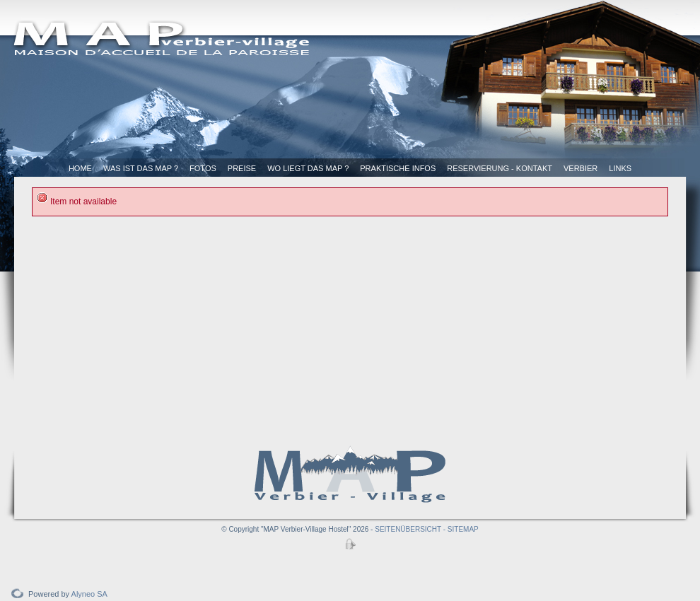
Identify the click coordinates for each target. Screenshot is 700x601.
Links (620, 168)
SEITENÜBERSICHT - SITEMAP (427, 529)
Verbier (581, 168)
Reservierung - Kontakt (500, 168)
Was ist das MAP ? (141, 168)
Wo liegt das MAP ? (308, 168)
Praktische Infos (398, 168)
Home (80, 168)
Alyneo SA (89, 594)
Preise (242, 168)
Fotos (203, 168)
